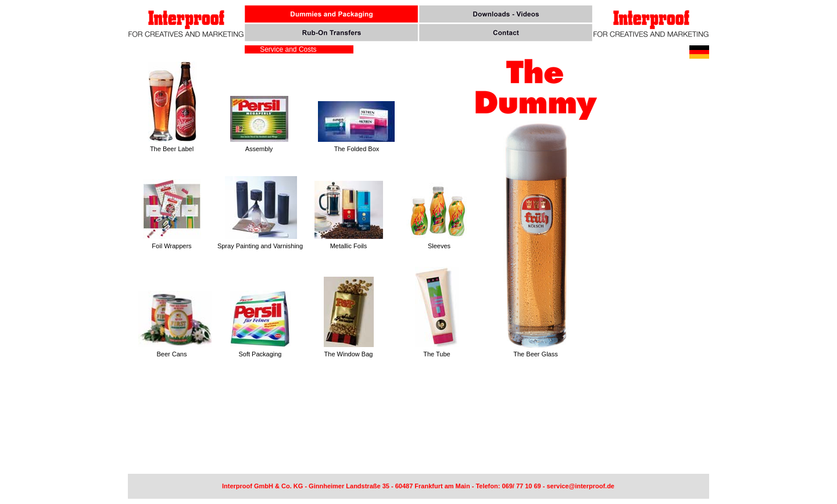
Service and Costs (287, 49)
